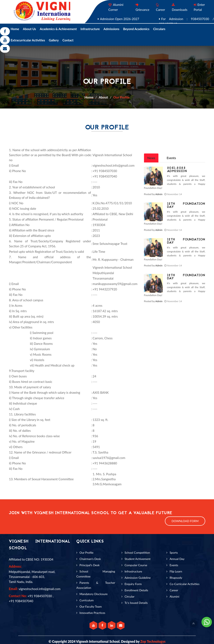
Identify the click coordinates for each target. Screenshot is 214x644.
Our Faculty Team (90, 606)
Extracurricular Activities (28, 40)
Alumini (174, 596)
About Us (30, 29)
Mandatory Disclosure (94, 594)
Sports (174, 553)
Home (15, 29)
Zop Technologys (153, 641)
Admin (159, 194)
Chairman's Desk (90, 559)
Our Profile (121, 97)
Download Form (185, 521)
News (151, 158)
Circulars (159, 29)
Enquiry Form (133, 584)
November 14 (173, 194)
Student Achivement (138, 559)
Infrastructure (90, 29)
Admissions (111, 29)
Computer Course (136, 565)
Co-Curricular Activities (184, 584)
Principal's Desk (89, 565)
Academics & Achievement (58, 29)
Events (171, 158)
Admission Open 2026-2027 (119, 19)
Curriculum (87, 600)
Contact (68, 40)
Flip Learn (176, 571)
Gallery (54, 40)
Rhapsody (176, 578)
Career (174, 590)
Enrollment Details (136, 590)
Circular (129, 596)
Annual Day (177, 559)
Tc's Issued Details (136, 603)
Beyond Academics (136, 29)
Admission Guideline (138, 578)
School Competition (137, 553)
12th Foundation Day (186, 205)
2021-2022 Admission (177, 170)
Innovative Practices (92, 613)
